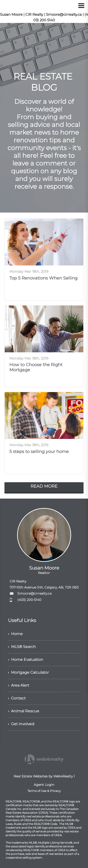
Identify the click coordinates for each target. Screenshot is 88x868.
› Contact (17, 698)
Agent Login (44, 785)
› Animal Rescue (24, 711)
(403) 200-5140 (29, 600)
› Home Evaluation (26, 660)
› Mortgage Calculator (28, 672)
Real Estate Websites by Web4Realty (43, 776)
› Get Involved (21, 724)
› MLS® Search (22, 647)
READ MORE (44, 486)
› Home (15, 634)
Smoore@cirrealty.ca (34, 593)
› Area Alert (19, 685)
